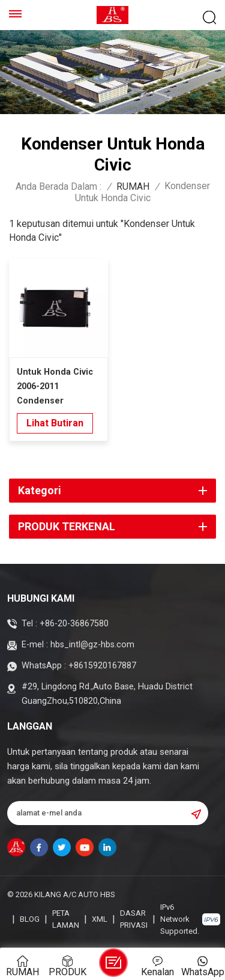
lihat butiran (55, 423)
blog (30, 919)
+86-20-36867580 (74, 624)
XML (100, 919)
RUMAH (133, 187)
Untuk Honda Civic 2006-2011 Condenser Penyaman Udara (55, 388)
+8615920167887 (102, 666)
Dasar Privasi (134, 919)
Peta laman (66, 919)
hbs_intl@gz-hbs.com (92, 645)
